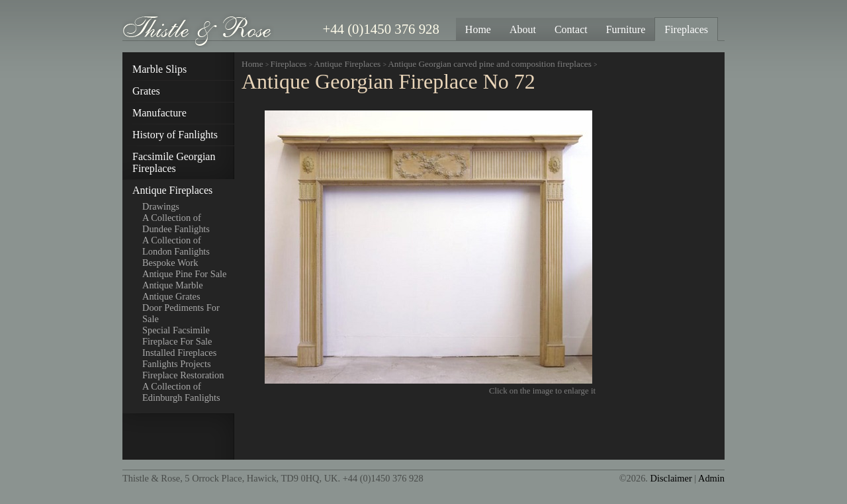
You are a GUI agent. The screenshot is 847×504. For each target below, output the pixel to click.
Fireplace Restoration (183, 375)
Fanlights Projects (177, 364)
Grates (146, 91)
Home (252, 64)
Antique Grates (171, 296)
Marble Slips (159, 69)
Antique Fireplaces (172, 190)
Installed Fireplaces (179, 353)
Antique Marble (173, 285)
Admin (711, 478)
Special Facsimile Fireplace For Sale (177, 336)
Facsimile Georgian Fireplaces (174, 162)
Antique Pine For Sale (185, 274)
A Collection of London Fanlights (176, 246)
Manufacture (159, 113)
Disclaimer (671, 478)
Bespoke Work (170, 263)
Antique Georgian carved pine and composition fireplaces (491, 64)
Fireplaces (289, 64)
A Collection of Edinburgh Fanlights (181, 392)
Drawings (161, 206)
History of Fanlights (175, 135)
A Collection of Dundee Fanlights (176, 223)
